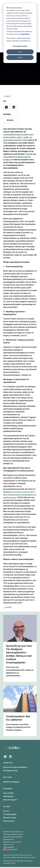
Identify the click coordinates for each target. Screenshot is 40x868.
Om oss (6, 811)
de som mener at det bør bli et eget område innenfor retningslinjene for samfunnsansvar (20, 495)
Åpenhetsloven (9, 839)
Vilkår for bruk (8, 844)
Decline (20, 57)
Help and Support (10, 800)
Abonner (10, 120)
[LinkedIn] (10, 757)
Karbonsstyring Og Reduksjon (15, 767)
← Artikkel (7, 96)
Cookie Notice (25, 34)
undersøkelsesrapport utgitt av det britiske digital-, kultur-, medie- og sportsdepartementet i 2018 (18, 137)
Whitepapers (8, 796)
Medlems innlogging (11, 782)
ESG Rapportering (10, 770)
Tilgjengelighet (9, 847)
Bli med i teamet (10, 818)
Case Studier (8, 793)
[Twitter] (5, 757)
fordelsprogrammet (27, 586)
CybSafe (29, 154)
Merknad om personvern (12, 842)
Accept (20, 52)
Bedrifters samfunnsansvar (13, 832)
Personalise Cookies (20, 46)
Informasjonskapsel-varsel (13, 834)
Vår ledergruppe (10, 814)
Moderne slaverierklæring (13, 837)
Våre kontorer (9, 821)
